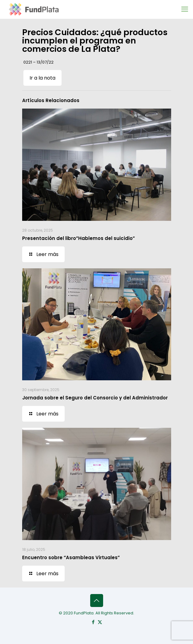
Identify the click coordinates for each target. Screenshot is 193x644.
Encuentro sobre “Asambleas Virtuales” (71, 557)
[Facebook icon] (93, 622)
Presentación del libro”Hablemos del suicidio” (78, 238)
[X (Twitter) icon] (100, 622)
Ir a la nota (42, 78)
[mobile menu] (185, 9)
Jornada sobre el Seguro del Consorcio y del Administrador (95, 398)
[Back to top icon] (97, 601)
